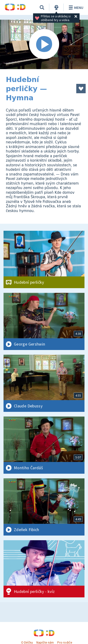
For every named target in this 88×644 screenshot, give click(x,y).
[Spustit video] (44, 44)
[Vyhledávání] (42, 7)
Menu (75, 7)
